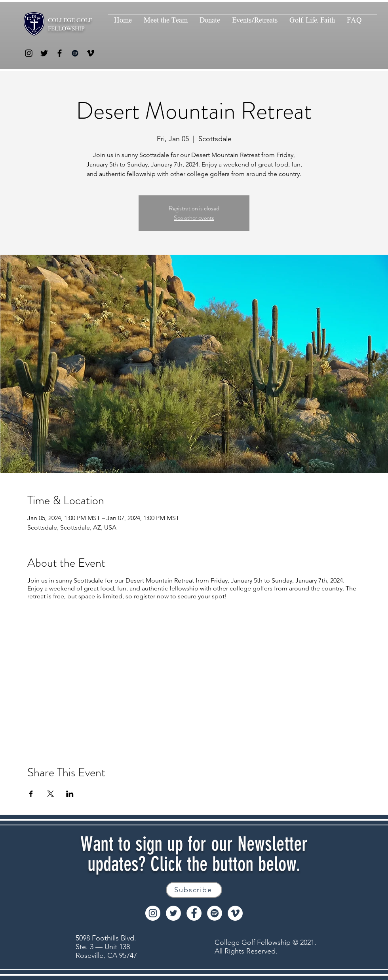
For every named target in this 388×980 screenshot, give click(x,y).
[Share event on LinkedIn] (70, 794)
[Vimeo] (90, 53)
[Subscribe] (194, 890)
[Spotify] (75, 53)
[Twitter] (44, 53)
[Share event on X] (50, 794)
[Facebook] (60, 53)
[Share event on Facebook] (31, 794)
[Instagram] (29, 53)
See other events (194, 218)
